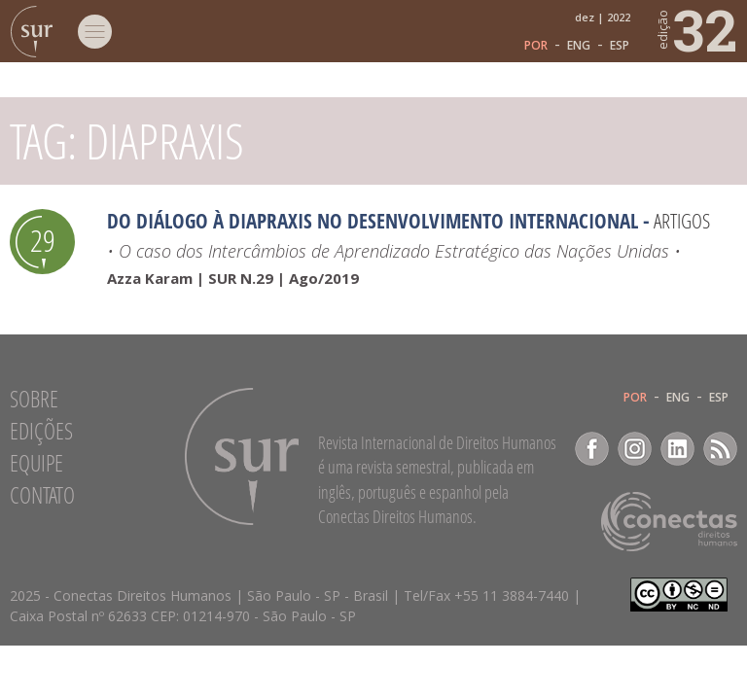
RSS (720, 449)
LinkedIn (677, 449)
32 (696, 29)
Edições (41, 431)
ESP (620, 46)
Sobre (34, 399)
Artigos (682, 221)
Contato (42, 495)
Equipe (36, 463)
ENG (579, 46)
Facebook (592, 449)
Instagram (635, 449)
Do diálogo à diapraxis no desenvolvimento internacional (373, 221)
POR (536, 46)
